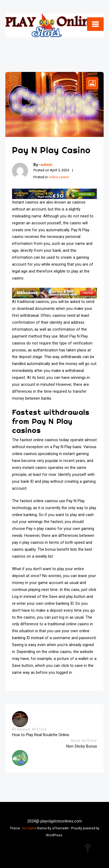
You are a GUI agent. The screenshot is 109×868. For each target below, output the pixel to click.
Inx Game (29, 828)
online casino (59, 177)
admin (46, 165)
